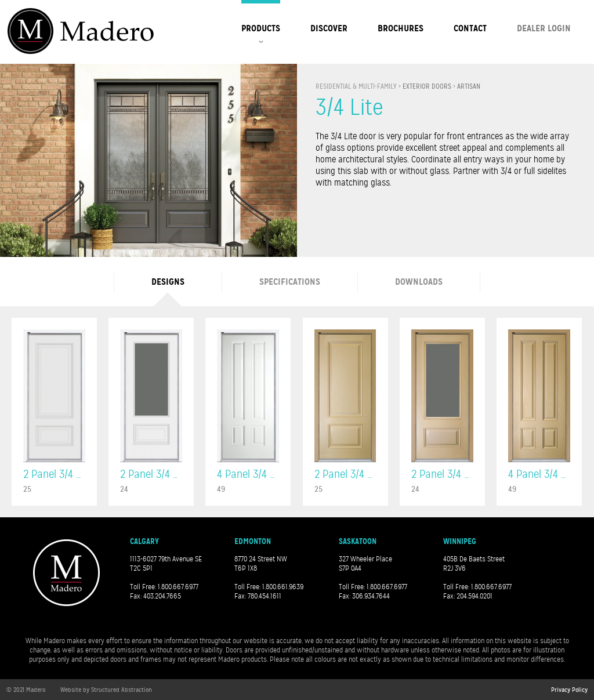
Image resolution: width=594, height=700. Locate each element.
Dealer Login (544, 28)
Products (261, 28)
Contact (470, 28)
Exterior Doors (427, 86)
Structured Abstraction (122, 690)
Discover (329, 28)
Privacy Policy (569, 690)
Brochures (401, 28)
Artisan (469, 86)
